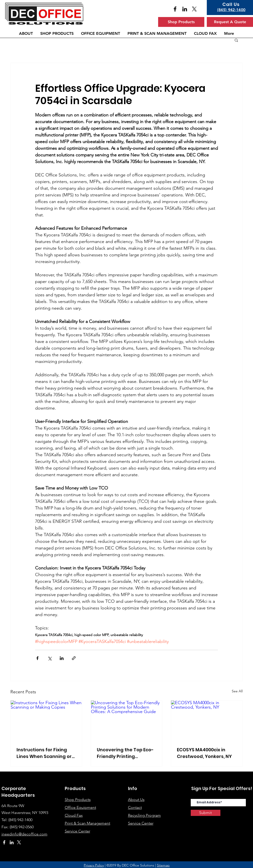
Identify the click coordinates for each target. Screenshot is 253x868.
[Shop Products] (181, 22)
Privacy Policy (94, 865)
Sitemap (163, 865)
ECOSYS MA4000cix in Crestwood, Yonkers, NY (204, 753)
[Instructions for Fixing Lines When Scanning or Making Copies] (46, 720)
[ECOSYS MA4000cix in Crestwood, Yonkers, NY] (207, 720)
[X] (194, 9)
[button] (236, 40)
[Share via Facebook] (37, 658)
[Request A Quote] (230, 22)
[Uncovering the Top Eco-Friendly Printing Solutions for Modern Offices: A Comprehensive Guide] (127, 720)
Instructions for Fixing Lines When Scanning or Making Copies (44, 753)
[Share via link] (74, 658)
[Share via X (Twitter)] (50, 658)
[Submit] (206, 813)
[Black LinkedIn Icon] (185, 9)
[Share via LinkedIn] (62, 658)
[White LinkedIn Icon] (12, 842)
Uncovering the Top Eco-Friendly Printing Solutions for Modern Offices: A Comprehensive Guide (125, 753)
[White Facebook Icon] (4, 842)
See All (237, 691)
